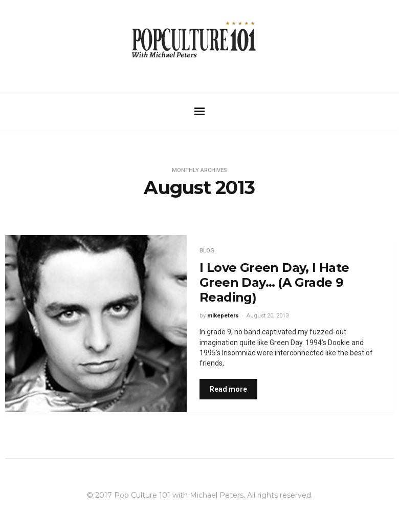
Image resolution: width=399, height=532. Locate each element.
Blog (207, 251)
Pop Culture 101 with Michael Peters (179, 495)
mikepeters (223, 316)
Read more (228, 389)
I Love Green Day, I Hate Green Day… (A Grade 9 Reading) (274, 282)
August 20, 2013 (268, 316)
